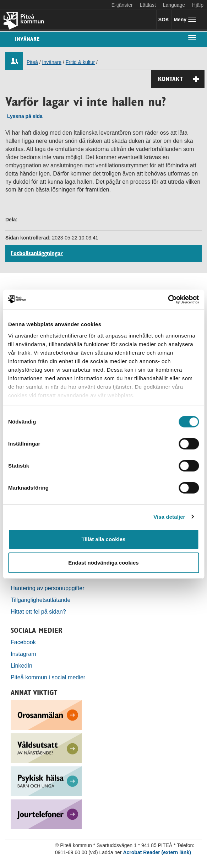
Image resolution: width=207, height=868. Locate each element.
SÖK (164, 20)
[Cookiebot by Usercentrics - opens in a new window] (168, 300)
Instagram (23, 654)
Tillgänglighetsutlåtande (41, 600)
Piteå (32, 62)
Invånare (27, 39)
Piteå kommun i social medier (48, 677)
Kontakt (181, 79)
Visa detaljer (169, 517)
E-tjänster (122, 5)
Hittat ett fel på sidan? (38, 611)
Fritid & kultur (80, 62)
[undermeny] (192, 37)
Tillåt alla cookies (104, 539)
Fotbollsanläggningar (37, 253)
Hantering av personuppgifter (48, 588)
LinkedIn (21, 665)
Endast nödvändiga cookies (103, 563)
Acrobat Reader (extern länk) (157, 852)
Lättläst (148, 5)
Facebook (23, 642)
